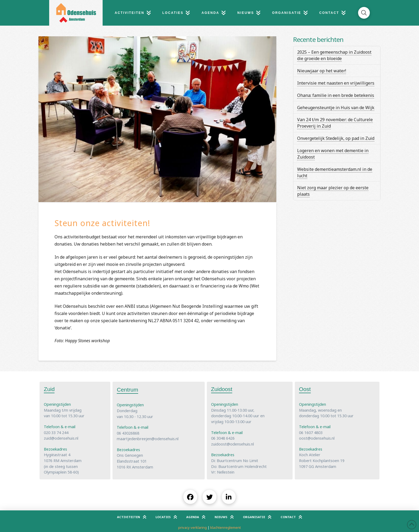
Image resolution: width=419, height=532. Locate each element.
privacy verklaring (193, 527)
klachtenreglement (226, 527)
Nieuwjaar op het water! (322, 71)
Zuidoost (222, 389)
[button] (364, 13)
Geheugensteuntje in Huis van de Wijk (336, 108)
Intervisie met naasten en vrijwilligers (336, 83)
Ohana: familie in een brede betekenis (336, 95)
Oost (305, 389)
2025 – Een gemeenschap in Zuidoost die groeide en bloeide (334, 55)
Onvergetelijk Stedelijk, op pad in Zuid (336, 138)
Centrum (127, 390)
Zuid (49, 389)
